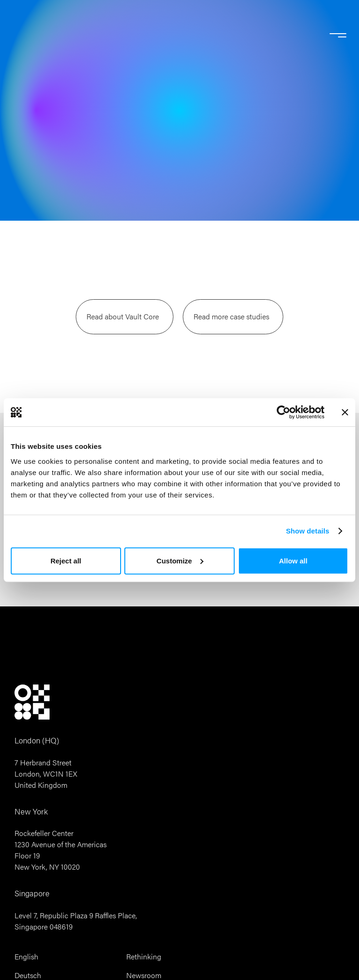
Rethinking (144, 957)
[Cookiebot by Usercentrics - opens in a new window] (284, 412)
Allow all (293, 560)
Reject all (66, 560)
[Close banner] (345, 412)
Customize (180, 560)
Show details (308, 531)
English (26, 957)
